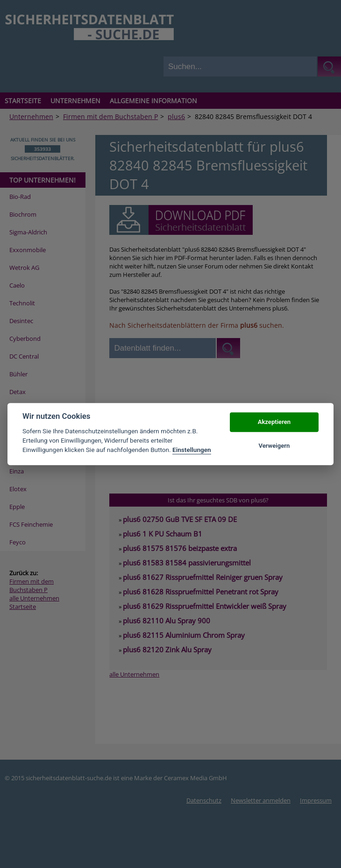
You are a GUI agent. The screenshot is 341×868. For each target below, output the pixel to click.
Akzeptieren (274, 422)
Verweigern (274, 446)
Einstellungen (192, 450)
